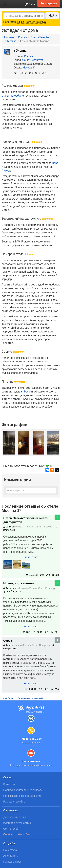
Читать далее (31, 557)
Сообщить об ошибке (16, 835)
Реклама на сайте (14, 802)
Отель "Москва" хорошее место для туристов (25, 520)
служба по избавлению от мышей (22, 698)
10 (40, 632)
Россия (22, 37)
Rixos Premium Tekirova (32, 22)
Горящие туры (12, 862)
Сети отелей (11, 829)
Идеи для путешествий (17, 823)
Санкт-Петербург (41, 37)
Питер (5, 171)
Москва (12, 41)
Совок (8, 641)
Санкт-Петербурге (13, 96)
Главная (9, 37)
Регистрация (49, 3)
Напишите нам (31, 761)
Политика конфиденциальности (23, 790)
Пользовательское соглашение (22, 796)
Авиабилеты (11, 856)
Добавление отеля (15, 817)
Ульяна (20, 51)
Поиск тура (10, 850)
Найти (53, 16)
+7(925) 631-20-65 (31, 739)
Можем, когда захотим (19, 583)
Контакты (9, 784)
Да (48, 466)
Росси (28, 392)
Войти (29, 4)
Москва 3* (29, 68)
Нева (55, 163)
